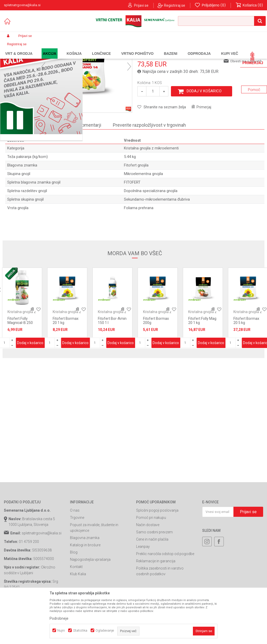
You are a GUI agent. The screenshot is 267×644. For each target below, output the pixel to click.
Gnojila (56, 48)
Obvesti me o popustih (246, 103)
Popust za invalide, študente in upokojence (94, 570)
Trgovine (77, 560)
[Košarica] (249, 5)
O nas (75, 552)
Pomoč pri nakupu (151, 560)
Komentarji (90, 165)
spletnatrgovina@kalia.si (42, 575)
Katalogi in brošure (85, 587)
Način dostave (148, 567)
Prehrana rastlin (76, 48)
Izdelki (42, 48)
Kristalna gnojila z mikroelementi (128, 48)
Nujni (61, 630)
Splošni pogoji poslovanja (157, 552)
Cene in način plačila (152, 581)
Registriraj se (175, 5)
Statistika (80, 630)
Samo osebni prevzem (154, 574)
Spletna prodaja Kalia (19, 48)
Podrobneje (59, 618)
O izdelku (58, 165)
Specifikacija (24, 165)
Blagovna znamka (85, 580)
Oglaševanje (105, 630)
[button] (222, 21)
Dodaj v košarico (204, 133)
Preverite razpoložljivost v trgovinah (149, 165)
